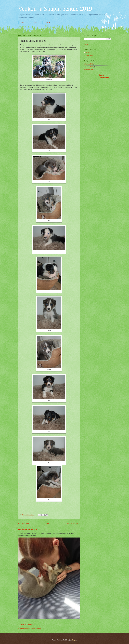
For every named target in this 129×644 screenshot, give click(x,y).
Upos (87, 53)
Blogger (74, 640)
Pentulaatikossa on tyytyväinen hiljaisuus (30, 628)
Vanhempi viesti (73, 523)
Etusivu (49, 523)
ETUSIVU (25, 23)
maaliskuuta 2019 (89, 70)
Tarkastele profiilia (89, 55)
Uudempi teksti (24, 523)
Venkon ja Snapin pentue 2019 (55, 9)
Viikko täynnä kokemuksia (27, 530)
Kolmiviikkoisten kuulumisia (26, 624)
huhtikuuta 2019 (88, 67)
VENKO (37, 23)
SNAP (47, 23)
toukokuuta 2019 (88, 64)
